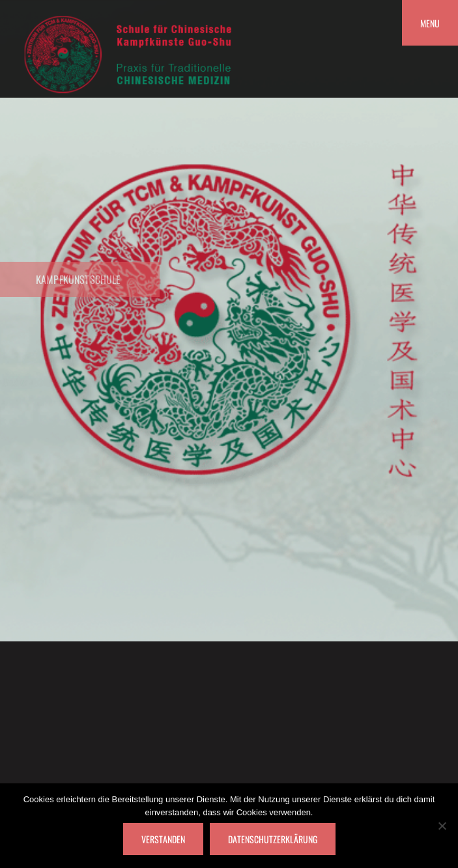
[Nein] (442, 826)
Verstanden (163, 839)
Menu (430, 23)
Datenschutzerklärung (273, 839)
